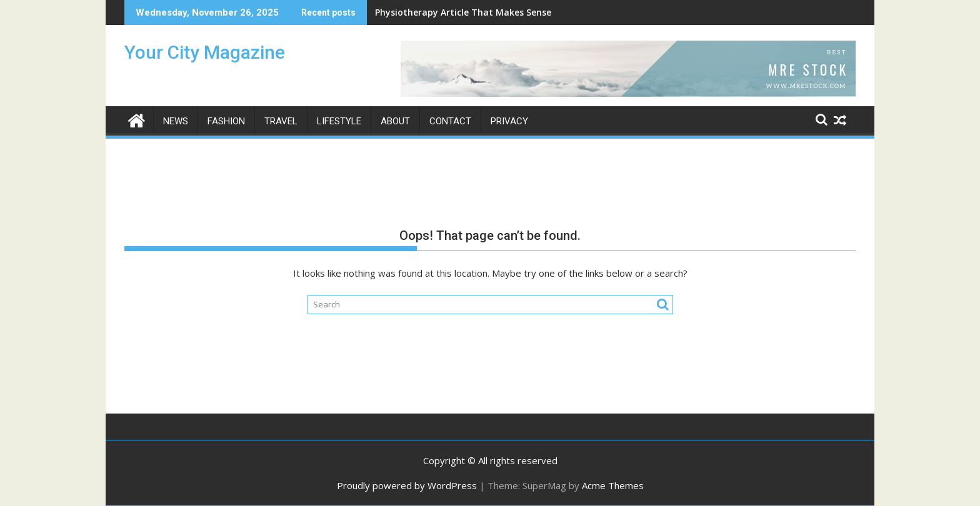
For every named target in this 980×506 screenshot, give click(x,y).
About (395, 121)
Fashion (226, 121)
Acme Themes (613, 485)
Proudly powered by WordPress (407, 485)
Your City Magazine (205, 52)
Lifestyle (339, 121)
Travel (281, 121)
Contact (450, 121)
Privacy (509, 121)
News (176, 121)
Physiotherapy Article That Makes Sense (463, 12)
